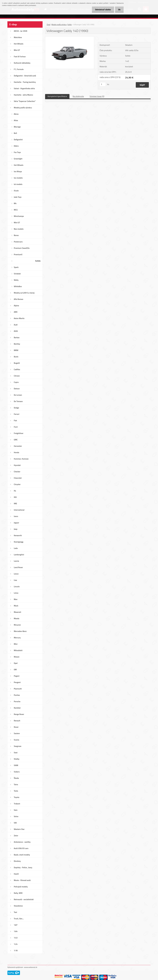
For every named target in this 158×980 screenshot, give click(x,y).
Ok (119, 10)
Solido (70, 25)
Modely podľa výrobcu (59, 25)
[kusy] (103, 84)
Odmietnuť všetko (103, 10)
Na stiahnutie (78, 96)
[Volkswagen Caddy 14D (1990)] (70, 37)
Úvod (48, 25)
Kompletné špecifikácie (57, 96)
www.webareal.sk (31, 967)
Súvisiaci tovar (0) (97, 96)
